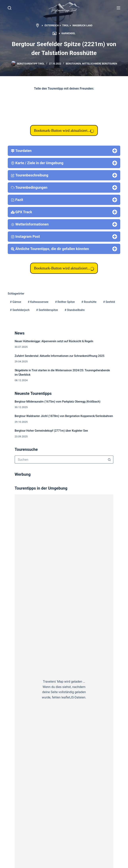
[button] (64, 8)
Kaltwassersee (38, 302)
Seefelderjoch (20, 310)
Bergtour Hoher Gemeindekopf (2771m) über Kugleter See (51, 431)
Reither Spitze (65, 302)
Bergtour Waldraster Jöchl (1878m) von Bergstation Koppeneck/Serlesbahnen (64, 416)
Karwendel (68, 33)
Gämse (16, 302)
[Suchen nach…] (60, 460)
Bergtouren (73, 64)
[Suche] (10, 8)
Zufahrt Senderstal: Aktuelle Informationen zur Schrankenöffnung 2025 (60, 356)
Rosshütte (89, 302)
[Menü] (118, 8)
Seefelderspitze (47, 310)
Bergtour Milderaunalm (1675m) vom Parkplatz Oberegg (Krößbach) (58, 402)
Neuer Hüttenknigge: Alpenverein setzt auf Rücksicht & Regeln (54, 341)
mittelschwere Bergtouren (100, 64)
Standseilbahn (75, 310)
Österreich (52, 26)
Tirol (66, 26)
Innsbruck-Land (82, 26)
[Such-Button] (109, 460)
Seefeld (109, 302)
